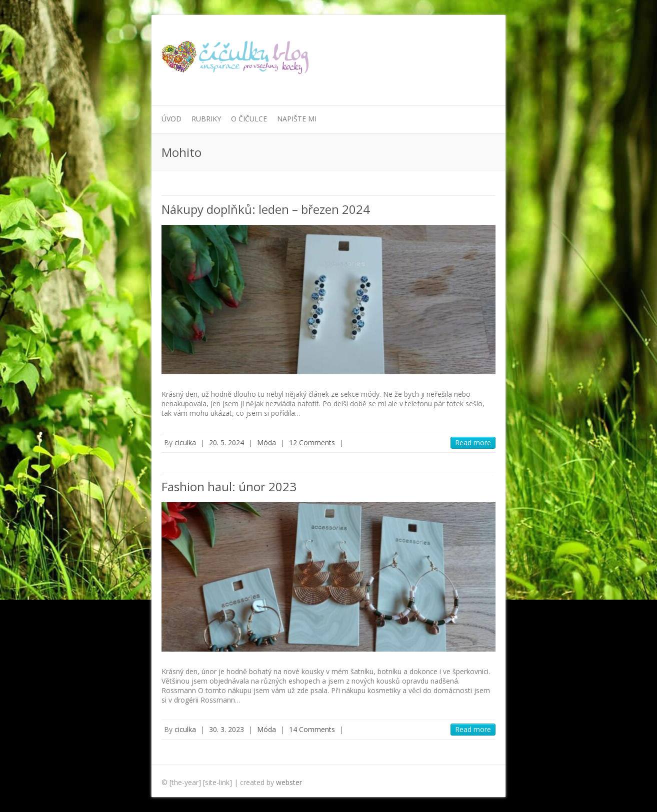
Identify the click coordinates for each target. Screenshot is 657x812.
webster (289, 782)
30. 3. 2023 (226, 729)
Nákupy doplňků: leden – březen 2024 (266, 209)
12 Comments (312, 442)
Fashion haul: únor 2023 (229, 486)
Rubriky (206, 119)
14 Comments (312, 729)
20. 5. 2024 (226, 442)
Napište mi (297, 119)
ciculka (185, 442)
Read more (473, 442)
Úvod (171, 119)
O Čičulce (249, 119)
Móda (266, 442)
